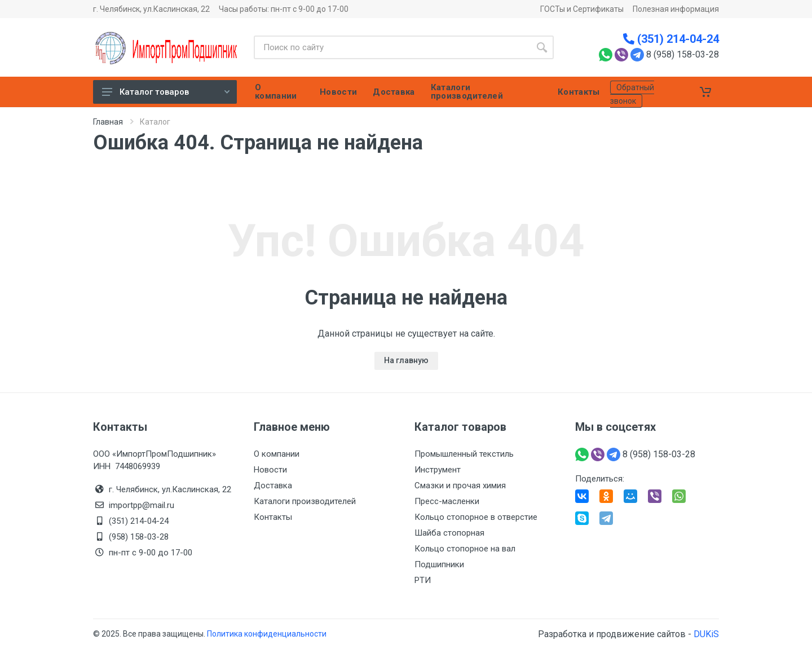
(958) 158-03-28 (140, 537)
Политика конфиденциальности (267, 634)
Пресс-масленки (447, 501)
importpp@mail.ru (142, 505)
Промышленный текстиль (464, 454)
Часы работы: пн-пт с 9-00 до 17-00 (284, 9)
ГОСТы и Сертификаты (582, 9)
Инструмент (438, 470)
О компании (277, 454)
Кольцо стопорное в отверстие (476, 517)
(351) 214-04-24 (671, 39)
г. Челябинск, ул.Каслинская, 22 (151, 9)
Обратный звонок (632, 94)
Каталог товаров (166, 92)
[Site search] (392, 47)
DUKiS (706, 634)
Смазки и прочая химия (460, 485)
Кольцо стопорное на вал (465, 549)
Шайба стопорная (449, 533)
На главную (406, 360)
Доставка (273, 485)
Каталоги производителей (305, 501)
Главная (108, 122)
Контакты (273, 517)
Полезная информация (676, 9)
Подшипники (439, 564)
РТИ (423, 580)
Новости (270, 470)
